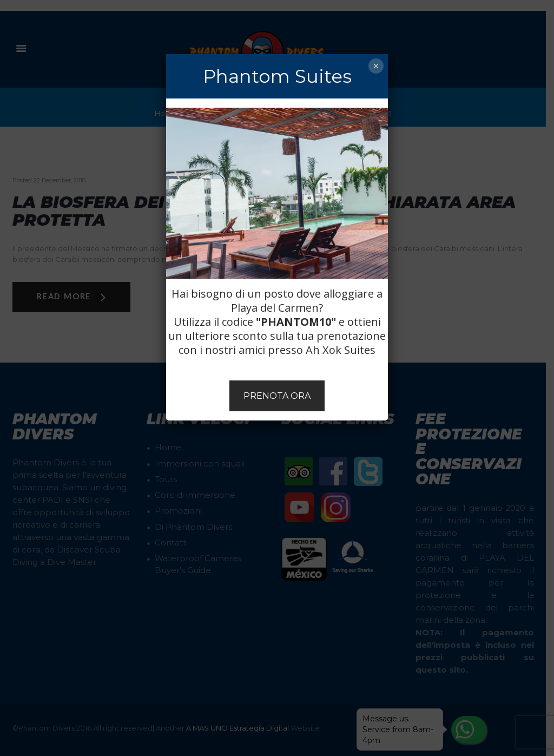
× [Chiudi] (376, 66)
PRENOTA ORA (277, 396)
